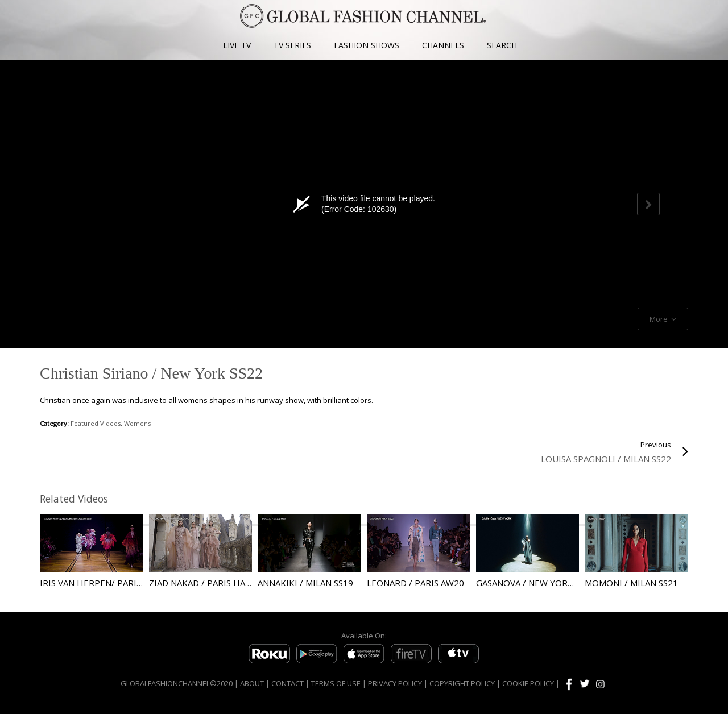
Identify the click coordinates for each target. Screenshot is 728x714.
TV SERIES (292, 45)
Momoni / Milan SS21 (631, 583)
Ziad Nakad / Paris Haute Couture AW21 (240, 583)
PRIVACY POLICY (395, 683)
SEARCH (502, 45)
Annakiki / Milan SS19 (305, 583)
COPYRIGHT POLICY (462, 683)
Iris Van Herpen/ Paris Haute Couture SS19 (138, 583)
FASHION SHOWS (367, 45)
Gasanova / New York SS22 (535, 583)
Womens (137, 423)
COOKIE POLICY (528, 683)
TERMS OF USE (336, 683)
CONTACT (288, 683)
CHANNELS (443, 45)
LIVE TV (237, 45)
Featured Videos (96, 423)
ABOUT (252, 683)
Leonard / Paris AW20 (415, 583)
